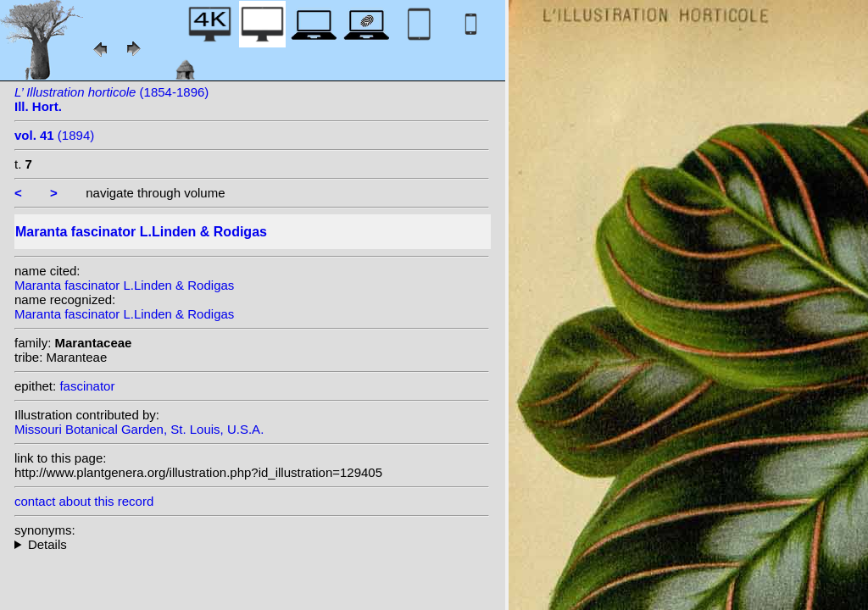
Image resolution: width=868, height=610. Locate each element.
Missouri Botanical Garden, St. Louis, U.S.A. (139, 429)
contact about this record (84, 501)
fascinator (87, 386)
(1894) (54, 135)
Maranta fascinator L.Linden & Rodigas (124, 285)
